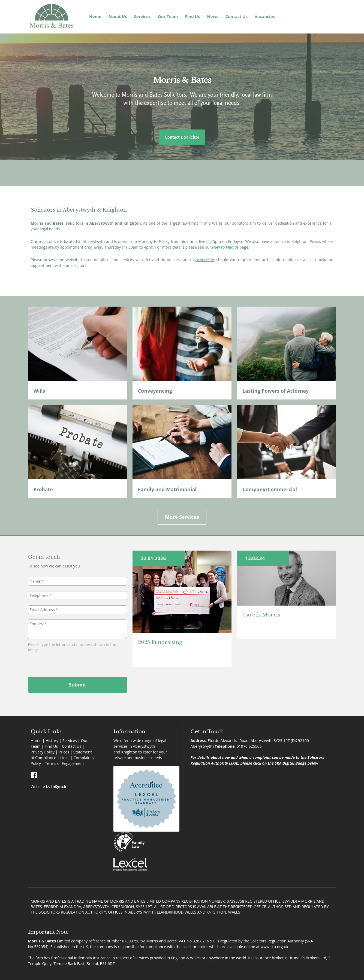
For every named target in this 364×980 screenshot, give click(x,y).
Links (65, 758)
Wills (40, 391)
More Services (182, 517)
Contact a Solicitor (182, 137)
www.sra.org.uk (274, 947)
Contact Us (237, 16)
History (52, 741)
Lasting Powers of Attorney (276, 391)
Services (142, 16)
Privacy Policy (43, 752)
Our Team (168, 16)
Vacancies (265, 16)
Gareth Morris (261, 615)
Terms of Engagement (64, 763)
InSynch (59, 787)
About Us (118, 16)
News (213, 16)
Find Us (192, 16)
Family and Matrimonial (168, 489)
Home (95, 16)
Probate (43, 489)
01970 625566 (249, 746)
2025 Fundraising (160, 642)
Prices (64, 752)
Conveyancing (156, 391)
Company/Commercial (270, 489)
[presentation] (70, 663)
